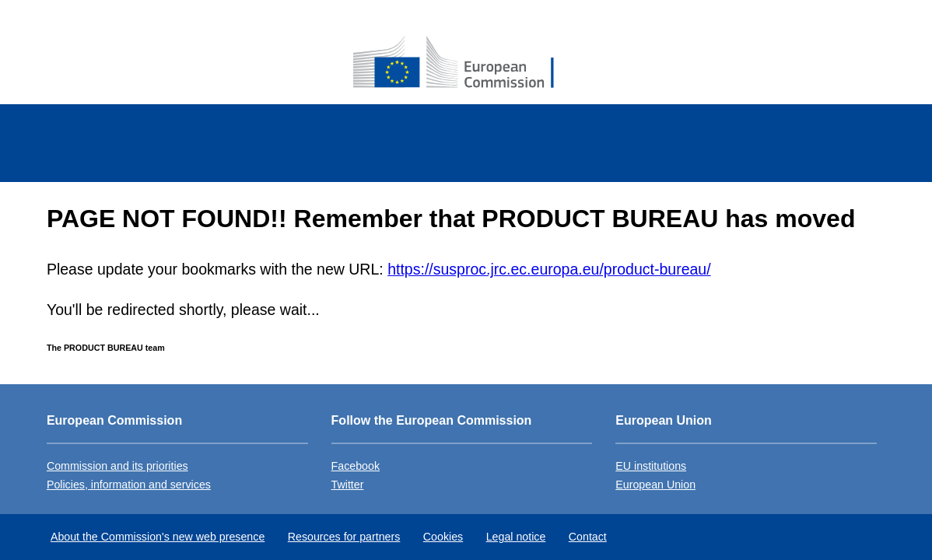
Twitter (348, 485)
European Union (655, 485)
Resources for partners (344, 537)
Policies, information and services (129, 485)
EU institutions (651, 466)
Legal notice (516, 537)
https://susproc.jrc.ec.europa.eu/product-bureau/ (549, 269)
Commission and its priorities (117, 466)
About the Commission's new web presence (158, 537)
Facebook (356, 466)
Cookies (443, 537)
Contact (588, 537)
